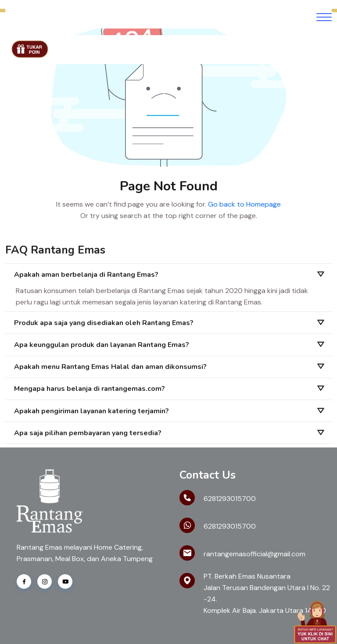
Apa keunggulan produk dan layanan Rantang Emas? (102, 345)
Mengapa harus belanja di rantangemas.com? (90, 389)
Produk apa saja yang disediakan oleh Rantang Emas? (104, 323)
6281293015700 (230, 499)
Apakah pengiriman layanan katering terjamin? (91, 411)
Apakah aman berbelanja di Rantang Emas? (86, 275)
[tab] (168, 274)
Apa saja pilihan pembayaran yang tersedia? (88, 433)
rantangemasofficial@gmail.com (255, 554)
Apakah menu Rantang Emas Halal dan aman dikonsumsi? (110, 367)
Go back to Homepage (244, 204)
